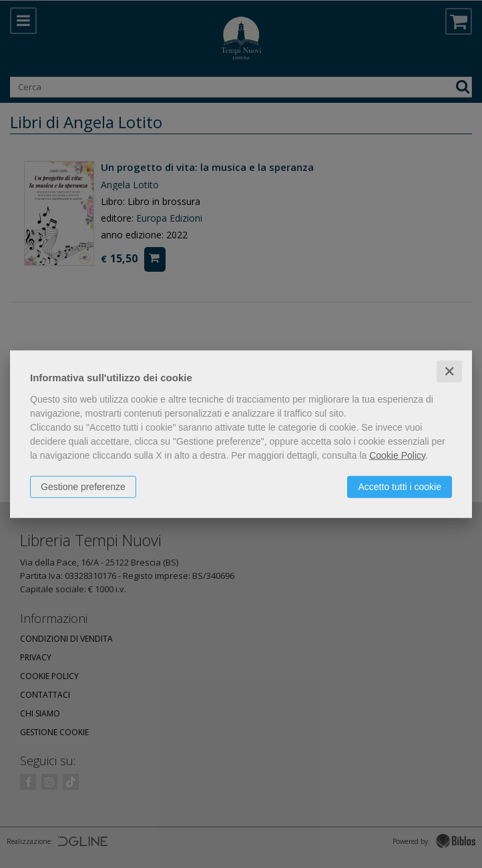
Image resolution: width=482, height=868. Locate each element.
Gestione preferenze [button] (83, 486)
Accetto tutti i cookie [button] (400, 486)
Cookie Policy (397, 455)
